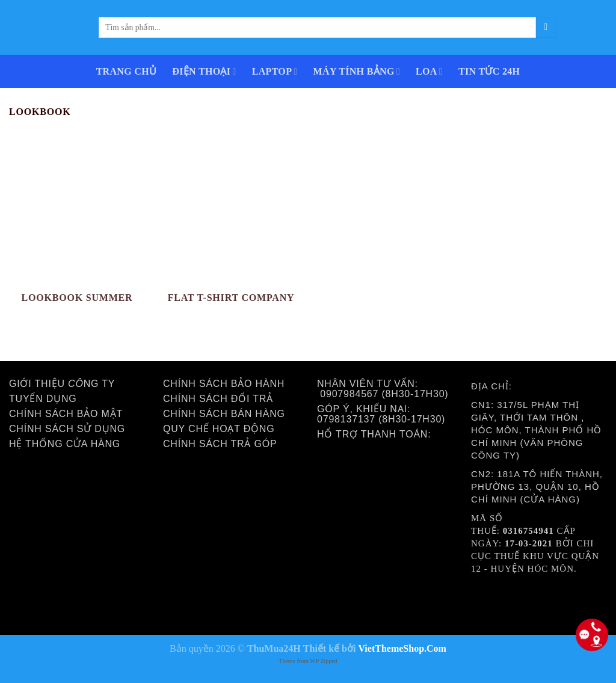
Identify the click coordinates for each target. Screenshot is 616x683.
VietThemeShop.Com (402, 648)
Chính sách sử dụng (67, 429)
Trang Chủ (127, 71)
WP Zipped (323, 661)
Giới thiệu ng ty (62, 384)
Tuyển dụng (43, 399)
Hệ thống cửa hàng (65, 444)
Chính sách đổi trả (218, 399)
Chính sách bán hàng (224, 414)
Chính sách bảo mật (66, 414)
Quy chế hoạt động (219, 429)
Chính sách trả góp (220, 444)
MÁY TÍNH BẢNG (357, 71)
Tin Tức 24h (489, 71)
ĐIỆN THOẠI (204, 71)
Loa (429, 71)
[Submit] (546, 27)
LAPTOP (275, 71)
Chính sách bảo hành (224, 384)
